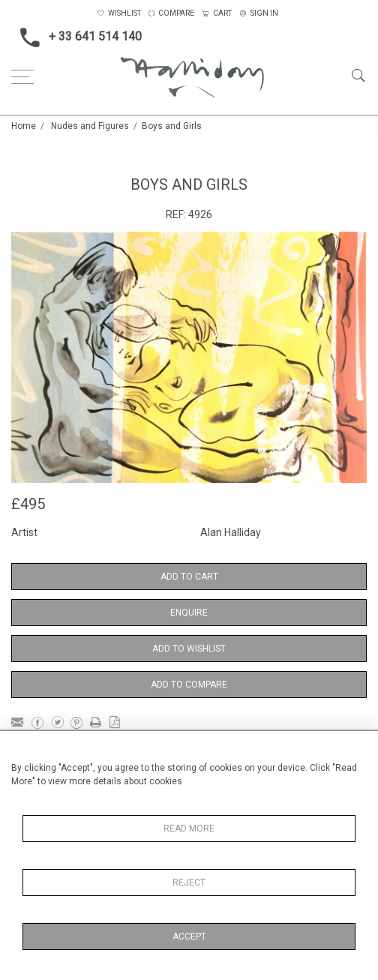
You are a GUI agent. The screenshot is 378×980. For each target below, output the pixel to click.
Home (24, 126)
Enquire (189, 613)
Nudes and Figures (90, 126)
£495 (28, 504)
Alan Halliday (231, 532)
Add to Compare (189, 685)
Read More (189, 829)
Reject (189, 883)
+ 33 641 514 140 (76, 37)
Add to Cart (189, 577)
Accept (189, 937)
